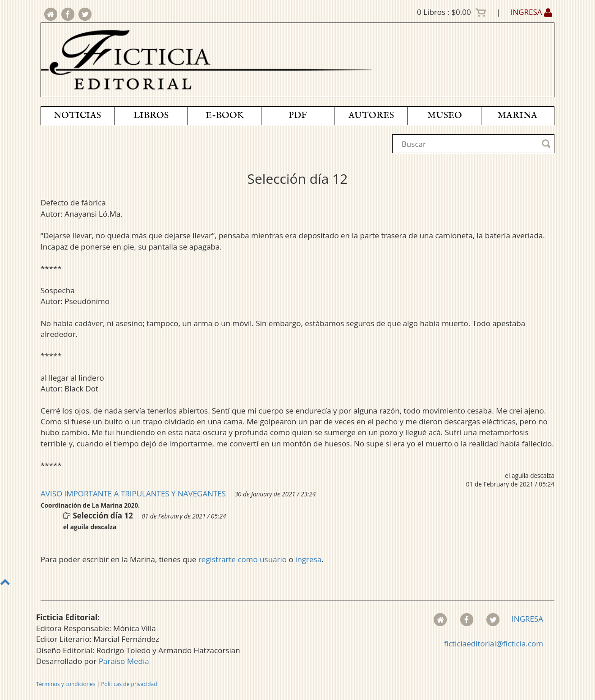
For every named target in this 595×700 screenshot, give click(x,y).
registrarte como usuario (243, 559)
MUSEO (445, 116)
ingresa (308, 559)
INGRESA (531, 12)
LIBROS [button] (151, 116)
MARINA (517, 116)
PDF (298, 116)
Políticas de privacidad (129, 684)
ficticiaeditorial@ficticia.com (494, 643)
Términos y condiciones (66, 684)
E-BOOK (224, 116)
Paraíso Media (124, 661)
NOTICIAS (77, 116)
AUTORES (371, 116)
